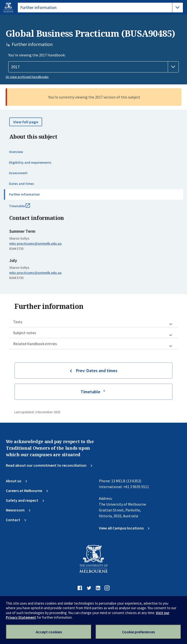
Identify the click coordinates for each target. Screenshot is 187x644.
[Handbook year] (93, 67)
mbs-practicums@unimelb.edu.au (35, 243)
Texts (18, 322)
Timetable (25, 208)
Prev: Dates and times (97, 371)
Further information (24, 194)
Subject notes (25, 333)
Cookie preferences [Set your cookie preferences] (138, 632)
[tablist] (100, 8)
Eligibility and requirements (30, 162)
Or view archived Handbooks (27, 77)
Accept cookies (49, 632)
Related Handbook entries (35, 344)
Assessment (18, 173)
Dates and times (22, 184)
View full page (26, 122)
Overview (16, 152)
